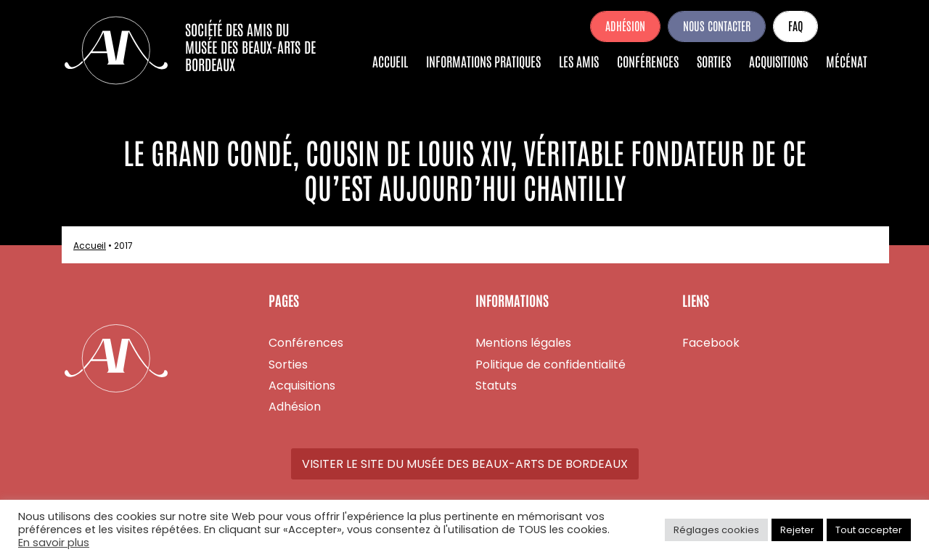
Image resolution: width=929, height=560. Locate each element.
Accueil (390, 61)
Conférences (648, 61)
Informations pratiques (483, 61)
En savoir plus (54, 543)
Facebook (846, 26)
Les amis (579, 61)
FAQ (795, 25)
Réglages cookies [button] (716, 530)
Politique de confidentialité (551, 365)
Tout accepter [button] (869, 530)
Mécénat (847, 61)
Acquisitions (778, 61)
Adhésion (625, 25)
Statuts (496, 386)
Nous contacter (717, 25)
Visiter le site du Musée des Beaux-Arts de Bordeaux (465, 464)
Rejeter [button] (797, 530)
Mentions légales (523, 343)
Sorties (714, 61)
